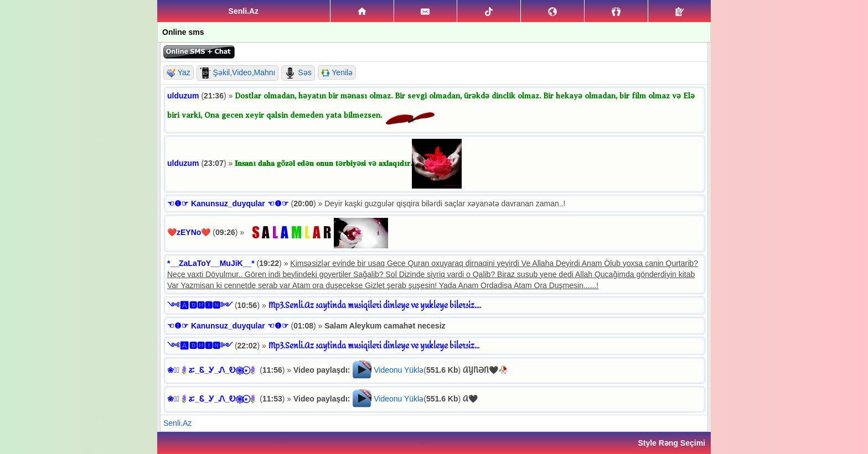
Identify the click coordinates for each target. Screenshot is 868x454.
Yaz (179, 73)
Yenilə (337, 73)
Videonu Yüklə (399, 370)
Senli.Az (177, 423)
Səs (298, 73)
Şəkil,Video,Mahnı (238, 73)
